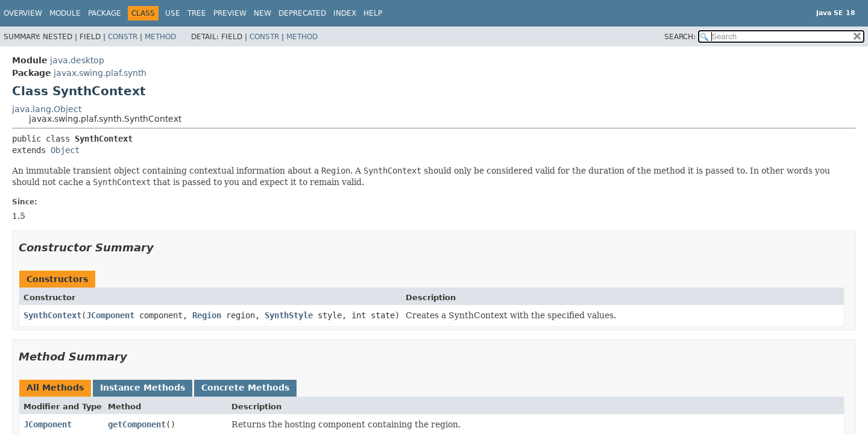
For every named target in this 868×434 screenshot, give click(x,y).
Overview (23, 13)
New (263, 13)
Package (105, 13)
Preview (230, 13)
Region (207, 315)
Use (173, 13)
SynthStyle (289, 315)
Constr (123, 37)
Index (345, 13)
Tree (197, 13)
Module (65, 13)
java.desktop (77, 60)
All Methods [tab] (55, 388)
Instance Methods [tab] (143, 388)
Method (160, 37)
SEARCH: (680, 37)
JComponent (110, 315)
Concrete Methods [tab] (245, 388)
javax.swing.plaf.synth (100, 73)
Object (65, 150)
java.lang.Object (47, 109)
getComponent (137, 424)
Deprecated (302, 13)
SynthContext (52, 315)
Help (373, 13)
